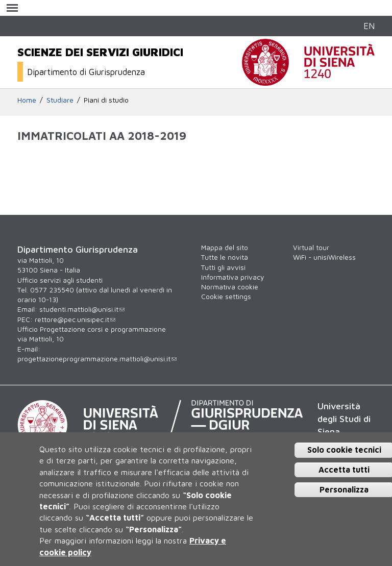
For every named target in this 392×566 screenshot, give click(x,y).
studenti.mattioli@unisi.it (82, 309)
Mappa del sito (225, 248)
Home (27, 100)
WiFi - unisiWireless (324, 257)
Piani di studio (106, 100)
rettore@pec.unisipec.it (75, 319)
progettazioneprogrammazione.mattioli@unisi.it (97, 359)
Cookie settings (226, 297)
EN (369, 26)
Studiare (60, 100)
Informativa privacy (232, 277)
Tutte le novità (225, 257)
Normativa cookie (230, 287)
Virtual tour (311, 248)
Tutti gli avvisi (223, 267)
